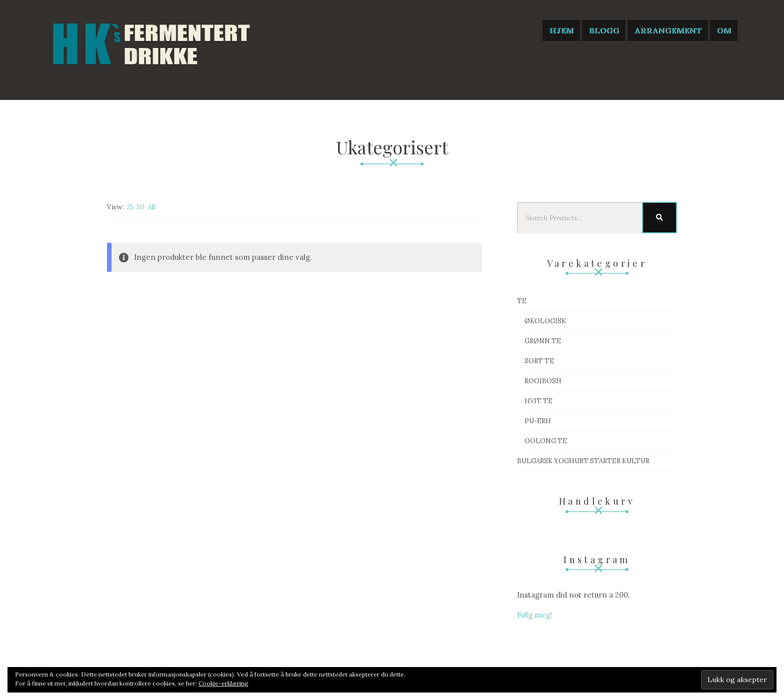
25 (130, 207)
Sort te (539, 361)
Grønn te (543, 341)
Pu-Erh (538, 421)
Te (522, 301)
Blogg (604, 30)
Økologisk (545, 321)
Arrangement (668, 30)
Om (724, 30)
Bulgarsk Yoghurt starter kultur (583, 461)
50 (141, 207)
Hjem (561, 30)
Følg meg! (535, 615)
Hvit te (538, 401)
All (151, 207)
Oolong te (546, 441)
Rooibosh (543, 381)
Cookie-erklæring (223, 683)
